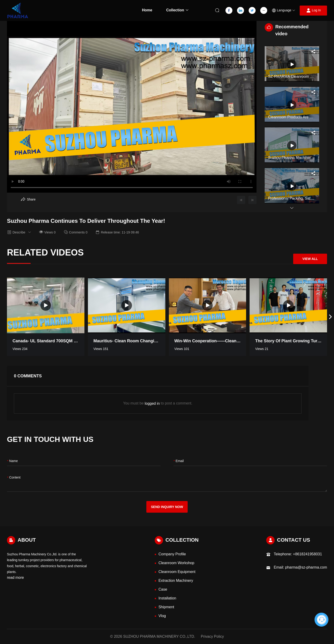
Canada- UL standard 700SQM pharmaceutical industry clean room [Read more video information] (46, 341)
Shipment (166, 607)
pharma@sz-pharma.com (306, 567)
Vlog (162, 616)
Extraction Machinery (176, 581)
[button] (283, 11)
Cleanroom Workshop (176, 563)
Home (147, 10)
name (12, 461)
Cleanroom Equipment (177, 572)
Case (163, 589)
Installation (167, 598)
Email (179, 461)
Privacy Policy (212, 636)
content (14, 478)
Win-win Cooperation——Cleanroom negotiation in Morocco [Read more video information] (208, 341)
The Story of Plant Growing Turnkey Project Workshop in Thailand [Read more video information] (288, 341)
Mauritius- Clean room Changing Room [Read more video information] (127, 341)
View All (310, 259)
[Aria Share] (28, 199)
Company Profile (172, 554)
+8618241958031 (307, 554)
